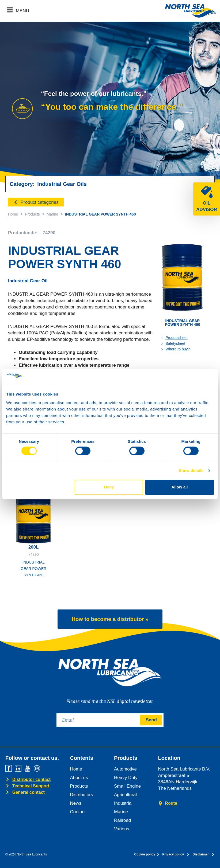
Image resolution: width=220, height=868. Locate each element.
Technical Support (31, 786)
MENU (22, 11)
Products (32, 214)
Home (13, 214)
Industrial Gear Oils (62, 184)
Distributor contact (31, 779)
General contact (29, 792)
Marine (52, 214)
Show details (191, 470)
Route (171, 803)
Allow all (180, 487)
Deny (109, 487)
